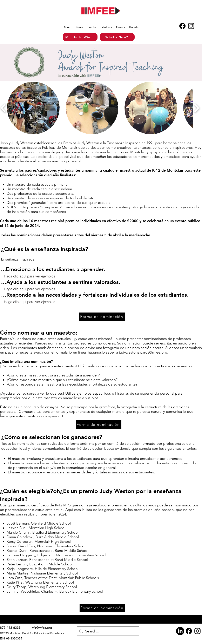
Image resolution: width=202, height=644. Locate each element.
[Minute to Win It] (80, 37)
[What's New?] (117, 37)
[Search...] (108, 631)
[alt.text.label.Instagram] (191, 26)
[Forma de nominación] (102, 317)
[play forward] (197, 108)
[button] (68, 27)
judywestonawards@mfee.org (143, 352)
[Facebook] (182, 26)
